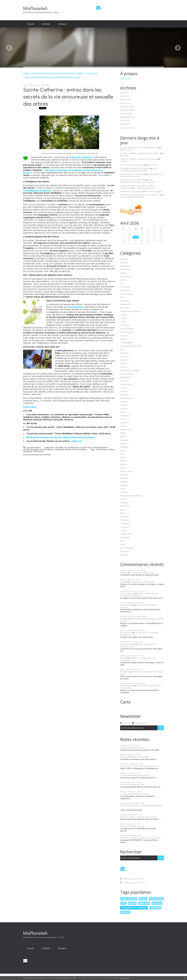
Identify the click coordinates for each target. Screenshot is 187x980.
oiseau (132, 903)
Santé (123, 489)
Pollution (124, 478)
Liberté (123, 161)
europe (143, 899)
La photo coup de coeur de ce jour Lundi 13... (140, 195)
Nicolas (123, 573)
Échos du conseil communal (132, 180)
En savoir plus (125, 978)
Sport (123, 510)
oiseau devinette (129, 899)
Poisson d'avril (127, 471)
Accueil (31, 24)
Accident (124, 259)
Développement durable (131, 346)
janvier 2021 (126, 103)
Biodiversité (73, 447)
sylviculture (38, 451)
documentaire (156, 899)
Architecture (126, 277)
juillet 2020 (125, 124)
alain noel (144, 903)
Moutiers (124, 672)
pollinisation (77, 307)
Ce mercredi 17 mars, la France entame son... (140, 766)
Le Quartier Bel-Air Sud (144, 188)
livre (105, 449)
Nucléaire (125, 447)
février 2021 (126, 100)
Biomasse (125, 308)
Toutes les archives (128, 128)
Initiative (124, 402)
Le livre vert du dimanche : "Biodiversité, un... (139, 634)
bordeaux (125, 912)
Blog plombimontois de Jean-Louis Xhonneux (138, 181)
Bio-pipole (125, 301)
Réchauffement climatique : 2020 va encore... (142, 620)
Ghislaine (124, 619)
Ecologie (35, 449)
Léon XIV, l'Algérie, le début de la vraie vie (139, 159)
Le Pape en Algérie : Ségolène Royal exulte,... (140, 153)
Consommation (127, 329)
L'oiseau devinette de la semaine (139, 606)
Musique (124, 440)
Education (125, 360)
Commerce (125, 325)
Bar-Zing (124, 156)
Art (65, 447)
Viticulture (125, 551)
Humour (124, 391)
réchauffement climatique (134, 908)
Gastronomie (126, 384)
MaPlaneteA (35, 8)
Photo (75, 449)
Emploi (123, 363)
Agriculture (125, 266)
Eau (122, 350)
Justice (123, 412)
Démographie (126, 343)
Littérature (59, 449)
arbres (99, 449)
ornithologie (155, 908)
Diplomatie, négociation (131, 191)
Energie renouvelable (130, 370)
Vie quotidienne (127, 548)
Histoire (124, 388)
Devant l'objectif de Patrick (132, 197)
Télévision (125, 520)
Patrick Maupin (127, 593)
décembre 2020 (127, 107)
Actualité (59, 447)
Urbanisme (125, 538)
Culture (124, 336)
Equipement (126, 377)
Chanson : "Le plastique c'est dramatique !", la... (138, 659)
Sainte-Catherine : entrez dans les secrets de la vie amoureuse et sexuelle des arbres (68, 96)
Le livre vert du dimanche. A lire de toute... (141, 673)
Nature (68, 449)
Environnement (46, 449)
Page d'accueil (92, 73)
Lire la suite (125, 78)
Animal (123, 273)
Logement (125, 423)
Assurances (125, 290)
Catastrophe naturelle (130, 311)
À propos (62, 24)
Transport (125, 527)
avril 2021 (125, 93)
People (123, 461)
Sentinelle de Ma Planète (131, 496)
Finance (124, 381)
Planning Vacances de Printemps (135, 168)
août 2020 (125, 120)
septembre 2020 (127, 117)
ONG (122, 454)
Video (123, 544)
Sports (123, 513)
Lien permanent (32, 447)
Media (123, 433)
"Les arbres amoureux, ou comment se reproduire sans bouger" (63, 171)
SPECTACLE (125, 506)
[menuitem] (31, 24)
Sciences (83, 449)
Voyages (124, 555)
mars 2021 (125, 96)
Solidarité (124, 503)
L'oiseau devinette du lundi (143, 573)
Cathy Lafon (30, 407)
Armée (123, 280)
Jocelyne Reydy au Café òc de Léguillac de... (139, 147)
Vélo (122, 541)
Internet (124, 409)
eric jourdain (126, 633)
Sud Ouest (125, 517)
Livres (123, 419)
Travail (123, 530)
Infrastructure (127, 398)
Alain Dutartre (127, 605)
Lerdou (123, 582)
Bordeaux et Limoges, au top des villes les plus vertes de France (60, 437)
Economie (125, 357)
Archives (46, 24)
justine (123, 658)
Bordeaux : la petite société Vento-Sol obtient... (141, 838)
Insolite (124, 405)
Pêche (123, 457)
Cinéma (124, 318)
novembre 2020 (127, 110)
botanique (28, 451)
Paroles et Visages (154, 191)
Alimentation (126, 269)
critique (111, 449)
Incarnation (153, 165)
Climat (123, 322)
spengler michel (127, 644)
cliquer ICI (77, 441)
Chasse (123, 315)
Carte (125, 702)
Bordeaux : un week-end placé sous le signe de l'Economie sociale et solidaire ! (53, 73)
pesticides (157, 903)
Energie (124, 367)
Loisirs (123, 426)
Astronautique (127, 294)
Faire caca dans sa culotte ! (132, 165)
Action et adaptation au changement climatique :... (139, 594)
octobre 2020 (126, 114)
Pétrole (123, 464)
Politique (124, 475)
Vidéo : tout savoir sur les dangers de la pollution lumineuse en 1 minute (52, 77)
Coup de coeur (86, 447)
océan (123, 450)
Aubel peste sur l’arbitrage (132, 174)
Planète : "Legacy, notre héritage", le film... (139, 817)
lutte (123, 903)
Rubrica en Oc (126, 150)
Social (123, 499)
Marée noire (126, 430)
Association (125, 287)
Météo (123, 437)
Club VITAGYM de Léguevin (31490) (139, 169)
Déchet (123, 339)
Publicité (124, 482)
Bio (122, 297)
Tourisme (125, 524)
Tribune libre (126, 534)
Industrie (124, 395)
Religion (124, 485)
